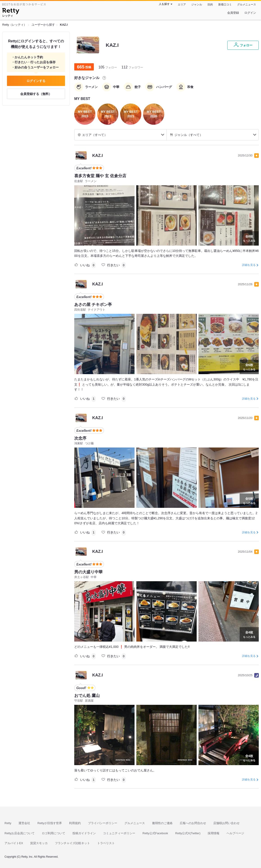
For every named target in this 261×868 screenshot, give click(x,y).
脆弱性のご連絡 (162, 823)
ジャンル (197, 5)
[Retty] (11, 12)
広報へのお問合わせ (193, 823)
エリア (182, 5)
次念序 (80, 438)
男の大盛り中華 (88, 572)
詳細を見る (249, 265)
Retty (8, 823)
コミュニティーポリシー (119, 833)
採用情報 (214, 833)
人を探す (164, 4)
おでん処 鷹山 (87, 696)
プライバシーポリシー (103, 823)
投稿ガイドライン (84, 833)
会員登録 (233, 13)
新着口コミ (225, 5)
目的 (210, 5)
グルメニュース (247, 5)
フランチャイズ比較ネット (72, 843)
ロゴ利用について (54, 833)
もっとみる (249, 238)
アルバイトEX (14, 843)
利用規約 (75, 823)
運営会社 (24, 823)
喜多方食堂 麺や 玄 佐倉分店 (100, 176)
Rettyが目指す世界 (49, 823)
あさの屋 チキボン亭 (93, 305)
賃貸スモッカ (39, 843)
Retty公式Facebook (155, 833)
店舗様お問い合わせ (226, 823)
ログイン (250, 13)
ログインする (36, 81)
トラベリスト (106, 843)
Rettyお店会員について (20, 833)
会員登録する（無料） (36, 94)
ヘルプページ (235, 833)
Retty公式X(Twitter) (188, 833)
